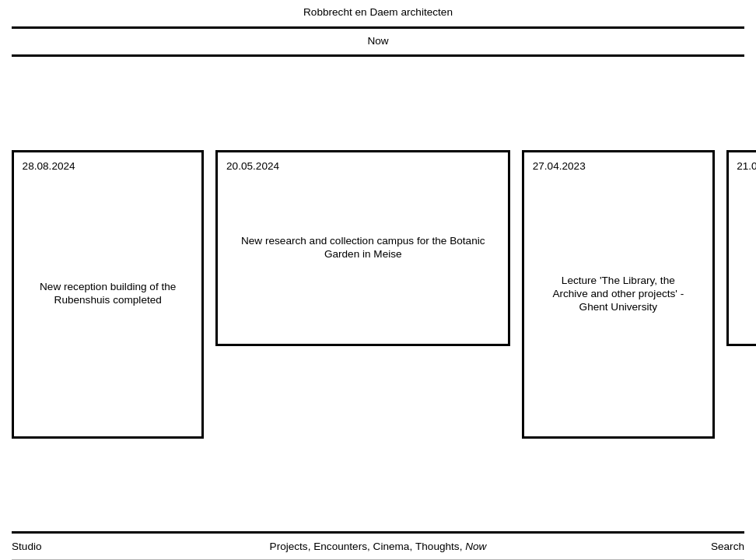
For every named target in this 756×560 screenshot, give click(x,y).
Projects (289, 546)
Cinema (392, 546)
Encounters (340, 546)
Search (728, 546)
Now (378, 41)
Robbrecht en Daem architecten (378, 12)
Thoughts (437, 546)
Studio (27, 546)
